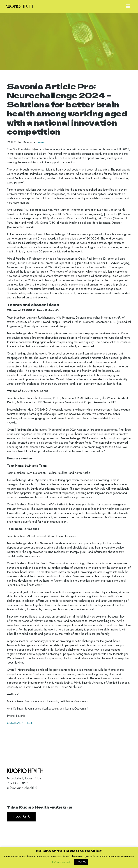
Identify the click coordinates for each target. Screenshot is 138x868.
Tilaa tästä (21, 817)
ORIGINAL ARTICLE (20, 723)
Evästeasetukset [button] (61, 862)
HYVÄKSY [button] (81, 862)
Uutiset (41, 142)
